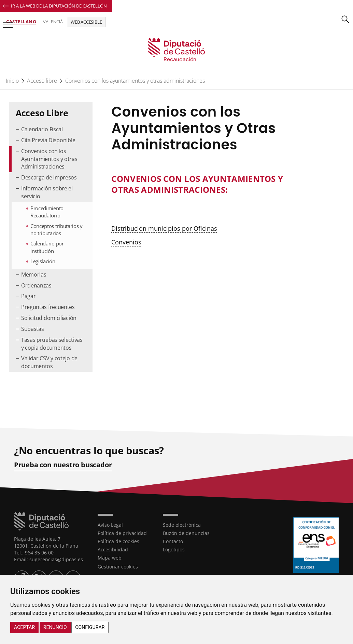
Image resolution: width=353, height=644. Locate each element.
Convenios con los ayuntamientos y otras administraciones (135, 81)
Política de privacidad (122, 533)
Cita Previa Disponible (48, 140)
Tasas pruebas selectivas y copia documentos (52, 344)
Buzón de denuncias (186, 533)
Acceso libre (42, 81)
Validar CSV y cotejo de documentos (49, 362)
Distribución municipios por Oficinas (164, 228)
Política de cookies (118, 541)
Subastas (33, 329)
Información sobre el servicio (47, 192)
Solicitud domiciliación (49, 318)
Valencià (53, 22)
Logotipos (174, 549)
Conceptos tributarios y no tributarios (57, 230)
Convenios (126, 242)
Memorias (34, 274)
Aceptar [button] (24, 627)
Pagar (29, 296)
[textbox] (206, 184)
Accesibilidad (113, 549)
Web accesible (86, 22)
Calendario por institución (47, 247)
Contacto (173, 541)
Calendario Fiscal (42, 129)
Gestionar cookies (118, 567)
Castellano (21, 22)
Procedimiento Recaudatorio (47, 212)
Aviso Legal (110, 525)
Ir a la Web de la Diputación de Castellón (59, 6)
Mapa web (110, 558)
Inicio (12, 81)
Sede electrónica (182, 525)
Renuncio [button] (55, 627)
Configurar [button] (90, 627)
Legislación (43, 261)
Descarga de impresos (49, 177)
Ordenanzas (36, 285)
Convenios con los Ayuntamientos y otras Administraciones (49, 159)
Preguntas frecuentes (48, 307)
